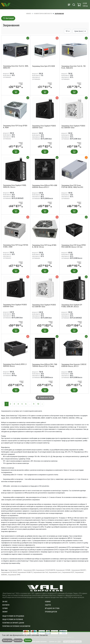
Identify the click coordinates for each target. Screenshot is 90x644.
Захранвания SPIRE (14, 575)
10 (38, 404)
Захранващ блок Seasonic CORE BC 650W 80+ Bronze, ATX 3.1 (74, 365)
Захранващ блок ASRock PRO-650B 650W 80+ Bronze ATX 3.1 (45, 186)
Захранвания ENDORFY (79, 570)
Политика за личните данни (13, 623)
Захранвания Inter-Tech (41, 572)
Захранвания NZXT (68, 572)
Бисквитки (18, 640)
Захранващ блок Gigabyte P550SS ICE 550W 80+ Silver (73, 127)
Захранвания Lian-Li (55, 572)
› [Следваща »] (42, 404)
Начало (29, 14)
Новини (48, 602)
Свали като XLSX (45, 398)
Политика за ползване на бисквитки (16, 626)
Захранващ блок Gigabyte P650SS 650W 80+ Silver (15, 306)
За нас (5, 602)
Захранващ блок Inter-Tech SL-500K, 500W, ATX (16, 67)
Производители (51, 612)
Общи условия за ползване (13, 619)
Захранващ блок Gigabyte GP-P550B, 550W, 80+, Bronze (72, 306)
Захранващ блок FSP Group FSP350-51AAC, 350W (16, 246)
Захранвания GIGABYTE (25, 572)
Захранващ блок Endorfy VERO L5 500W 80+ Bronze (15, 365)
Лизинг (5, 612)
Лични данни (7, 640)
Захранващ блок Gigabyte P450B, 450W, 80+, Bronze (15, 186)
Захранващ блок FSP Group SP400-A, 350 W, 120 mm (44, 246)
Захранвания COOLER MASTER (46, 570)
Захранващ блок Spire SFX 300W (43, 66)
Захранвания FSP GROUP (9, 572)
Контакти (6, 605)
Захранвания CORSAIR (63, 570)
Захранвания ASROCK (15, 570)
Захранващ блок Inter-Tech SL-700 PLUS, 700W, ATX (73, 67)
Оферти (48, 605)
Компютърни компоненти (43, 14)
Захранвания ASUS (29, 570)
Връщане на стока (52, 608)
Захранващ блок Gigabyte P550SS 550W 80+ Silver (44, 127)
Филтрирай (8, 18)
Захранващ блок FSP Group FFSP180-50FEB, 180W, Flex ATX (72, 186)
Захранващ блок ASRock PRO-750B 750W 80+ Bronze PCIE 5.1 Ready (45, 365)
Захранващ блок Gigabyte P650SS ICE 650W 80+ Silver (44, 306)
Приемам (28, 640)
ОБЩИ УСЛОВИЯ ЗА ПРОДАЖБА (13, 616)
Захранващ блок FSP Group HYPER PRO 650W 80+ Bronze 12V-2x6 (74, 246)
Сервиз (5, 608)
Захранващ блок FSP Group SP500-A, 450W (15, 127)
